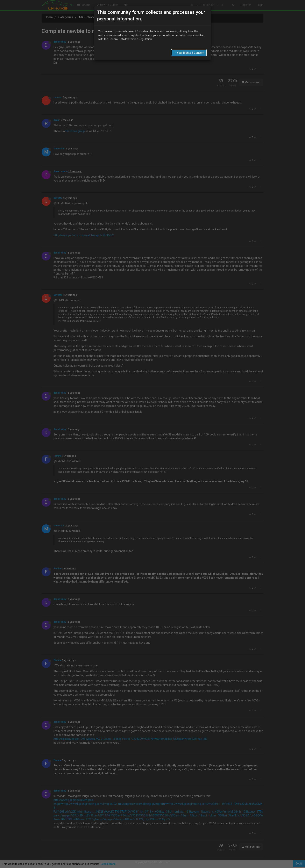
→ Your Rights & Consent (189, 40)
